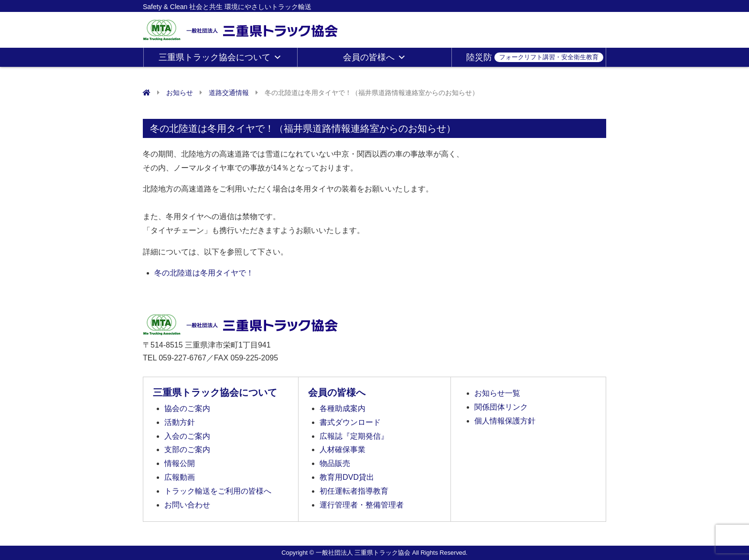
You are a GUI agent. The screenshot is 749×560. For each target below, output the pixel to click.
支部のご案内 (187, 449)
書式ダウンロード (350, 422)
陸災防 (535, 57)
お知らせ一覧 (497, 393)
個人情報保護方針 (505, 421)
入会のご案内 (187, 436)
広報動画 (180, 477)
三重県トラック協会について (220, 57)
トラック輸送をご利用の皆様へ (218, 491)
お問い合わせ (187, 505)
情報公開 (180, 463)
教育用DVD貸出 (347, 477)
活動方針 (180, 422)
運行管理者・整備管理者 (362, 505)
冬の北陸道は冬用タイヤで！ (204, 273)
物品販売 (335, 463)
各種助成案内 (342, 408)
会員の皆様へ (374, 57)
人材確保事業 (342, 449)
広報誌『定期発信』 (354, 436)
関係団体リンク (501, 407)
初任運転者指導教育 (354, 491)
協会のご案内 (187, 408)
